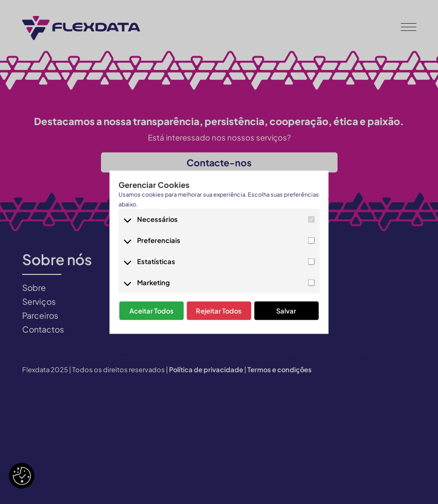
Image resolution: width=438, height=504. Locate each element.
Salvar (286, 310)
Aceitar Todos (151, 310)
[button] (409, 26)
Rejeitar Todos (219, 310)
